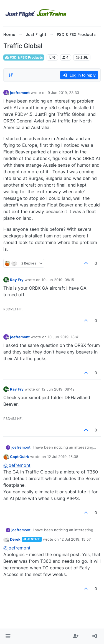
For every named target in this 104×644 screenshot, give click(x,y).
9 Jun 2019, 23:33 (63, 93)
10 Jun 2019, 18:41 (64, 337)
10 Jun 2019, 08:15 (58, 280)
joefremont (20, 93)
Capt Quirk (20, 457)
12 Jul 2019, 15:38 (63, 457)
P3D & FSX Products (24, 57)
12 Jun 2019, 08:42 (58, 389)
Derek (15, 539)
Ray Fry (17, 280)
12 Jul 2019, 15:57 (75, 539)
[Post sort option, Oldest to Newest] (11, 75)
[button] (8, 636)
